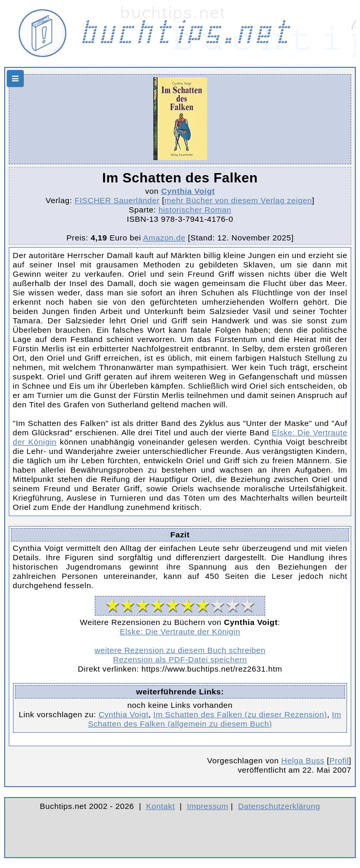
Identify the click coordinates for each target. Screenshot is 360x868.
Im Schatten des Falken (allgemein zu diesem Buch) (215, 719)
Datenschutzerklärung (279, 806)
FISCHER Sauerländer (117, 200)
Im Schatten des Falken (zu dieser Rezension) (240, 714)
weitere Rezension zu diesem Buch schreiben (180, 650)
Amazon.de (164, 238)
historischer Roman (195, 210)
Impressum (208, 806)
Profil (339, 760)
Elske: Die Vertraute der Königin (180, 631)
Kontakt (160, 806)
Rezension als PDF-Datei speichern (180, 659)
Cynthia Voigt (188, 191)
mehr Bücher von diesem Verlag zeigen (238, 200)
